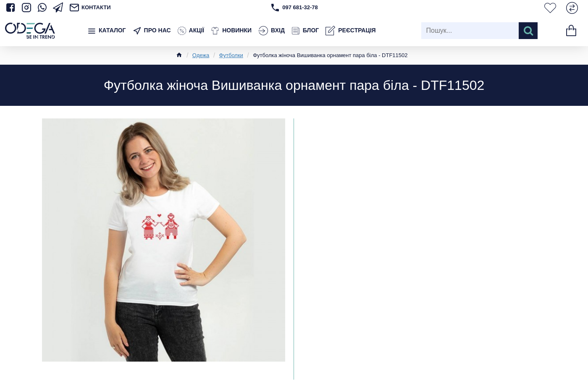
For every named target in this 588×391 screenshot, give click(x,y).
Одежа (201, 55)
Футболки (231, 55)
